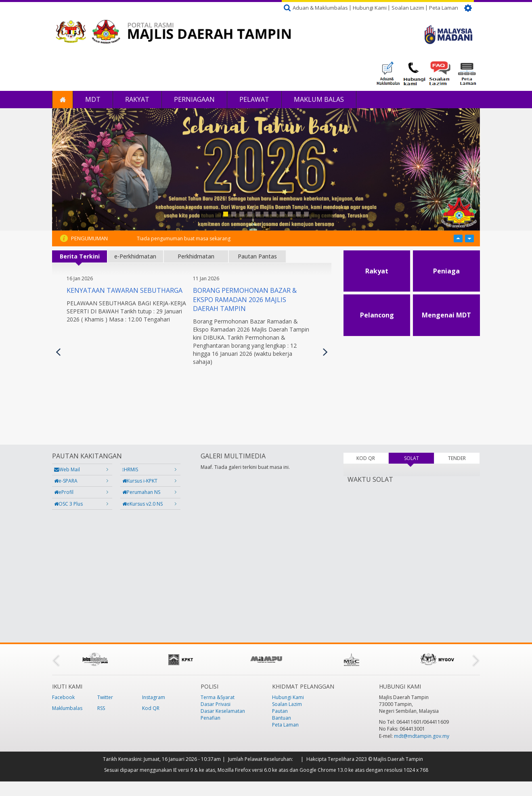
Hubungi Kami (370, 8)
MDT (93, 99)
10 (298, 214)
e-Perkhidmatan (135, 256)
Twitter (105, 697)
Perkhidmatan (196, 256)
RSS (101, 708)
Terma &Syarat (218, 697)
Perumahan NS (141, 492)
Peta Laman (444, 8)
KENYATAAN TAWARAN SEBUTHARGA (125, 290)
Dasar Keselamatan (223, 711)
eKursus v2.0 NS (142, 504)
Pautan (280, 711)
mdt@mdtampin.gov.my (422, 736)
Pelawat (254, 99)
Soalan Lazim (408, 8)
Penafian (210, 718)
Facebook (63, 697)
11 (306, 214)
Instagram (154, 697)
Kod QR (151, 708)
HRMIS (130, 469)
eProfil (64, 492)
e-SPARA (66, 481)
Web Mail (67, 469)
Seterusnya (325, 352)
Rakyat (137, 99)
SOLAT (419, 458)
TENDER (457, 458)
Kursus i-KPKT (140, 481)
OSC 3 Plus (68, 504)
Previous (58, 352)
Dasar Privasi (216, 704)
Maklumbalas (67, 708)
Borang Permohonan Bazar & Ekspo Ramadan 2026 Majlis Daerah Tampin (245, 300)
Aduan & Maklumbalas (320, 8)
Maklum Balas (319, 99)
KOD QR (366, 458)
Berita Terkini (80, 256)
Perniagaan (194, 99)
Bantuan (282, 718)
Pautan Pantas (257, 256)
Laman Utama (63, 100)
